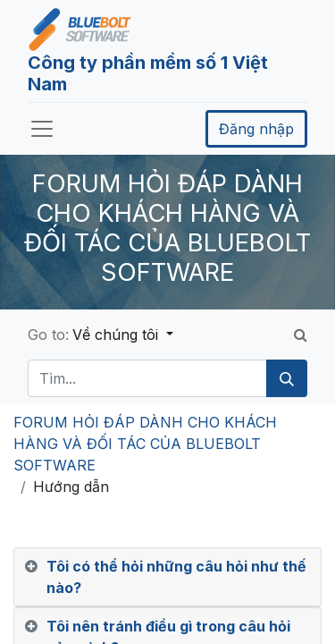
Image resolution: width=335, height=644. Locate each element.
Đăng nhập (256, 129)
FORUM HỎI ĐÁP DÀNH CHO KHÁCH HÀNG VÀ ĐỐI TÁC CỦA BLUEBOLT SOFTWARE (145, 444)
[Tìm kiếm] (287, 378)
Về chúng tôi (117, 335)
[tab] (167, 577)
